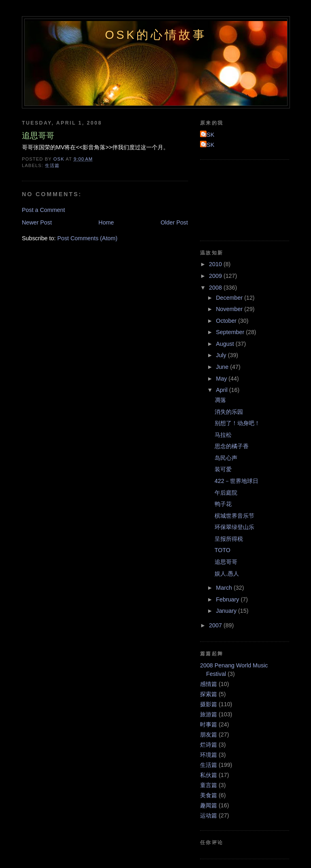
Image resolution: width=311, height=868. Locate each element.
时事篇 (209, 724)
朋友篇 (209, 735)
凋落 (220, 400)
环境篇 (209, 755)
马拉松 (223, 435)
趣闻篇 (209, 805)
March (225, 588)
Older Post (174, 222)
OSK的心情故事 (156, 35)
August (226, 344)
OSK (208, 135)
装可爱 (223, 469)
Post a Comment (43, 210)
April (223, 390)
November (230, 309)
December (230, 298)
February (228, 599)
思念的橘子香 (232, 446)
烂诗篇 (209, 745)
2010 (216, 264)
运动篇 (209, 815)
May (222, 379)
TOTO (223, 550)
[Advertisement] (236, 199)
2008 (216, 288)
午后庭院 (226, 493)
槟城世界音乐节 (234, 516)
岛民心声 (226, 458)
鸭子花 (223, 504)
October (227, 321)
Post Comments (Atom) (87, 238)
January (227, 611)
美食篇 (209, 795)
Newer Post (37, 222)
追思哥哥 (226, 562)
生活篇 (52, 165)
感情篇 (209, 684)
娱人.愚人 (227, 574)
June (223, 367)
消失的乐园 (229, 412)
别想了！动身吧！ (237, 423)
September (231, 332)
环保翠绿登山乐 (234, 527)
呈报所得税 (229, 539)
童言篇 (209, 785)
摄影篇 (209, 704)
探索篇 (209, 694)
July (222, 355)
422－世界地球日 (236, 481)
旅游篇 (209, 714)
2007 (216, 625)
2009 (216, 276)
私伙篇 (209, 775)
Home (106, 222)
